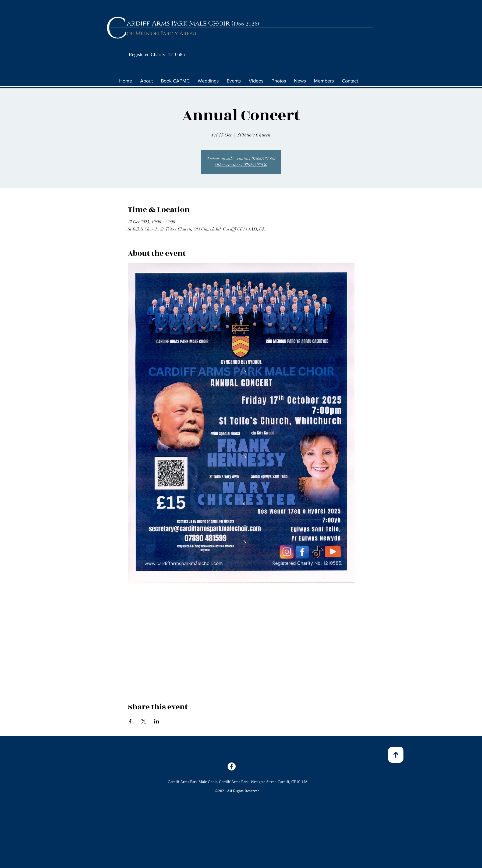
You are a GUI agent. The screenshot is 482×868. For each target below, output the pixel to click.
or (131, 34)
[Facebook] (232, 766)
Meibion (147, 34)
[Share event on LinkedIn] (157, 721)
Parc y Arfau (178, 34)
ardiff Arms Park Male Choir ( (180, 24)
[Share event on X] (143, 721)
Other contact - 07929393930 (241, 165)
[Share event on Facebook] (130, 721)
